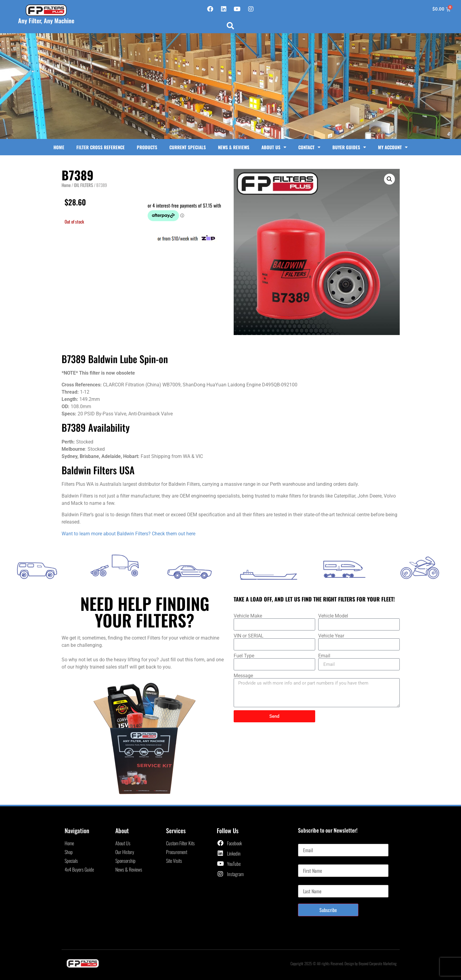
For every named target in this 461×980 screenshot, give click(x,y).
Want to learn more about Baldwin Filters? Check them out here (128, 534)
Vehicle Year (331, 636)
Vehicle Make (248, 616)
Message (243, 676)
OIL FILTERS (83, 185)
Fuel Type (244, 656)
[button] (230, 26)
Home (59, 147)
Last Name (307, 882)
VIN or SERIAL (249, 636)
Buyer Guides (349, 147)
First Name (307, 862)
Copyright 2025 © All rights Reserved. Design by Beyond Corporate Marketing (344, 963)
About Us (274, 147)
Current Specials (188, 147)
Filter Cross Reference (101, 147)
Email (324, 656)
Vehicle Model (333, 616)
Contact (309, 147)
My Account (393, 147)
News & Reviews (234, 147)
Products (147, 147)
